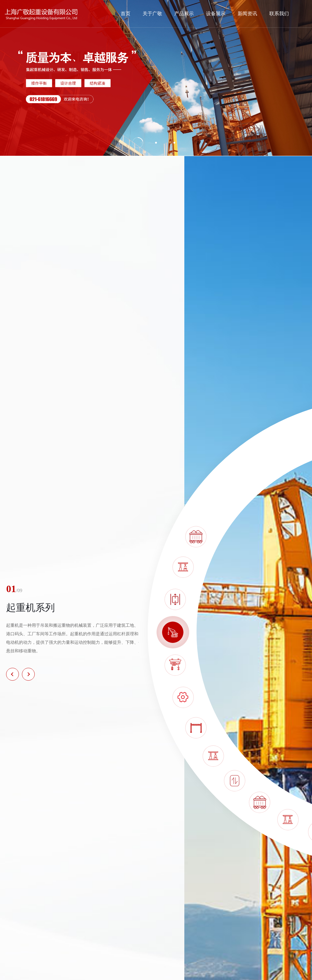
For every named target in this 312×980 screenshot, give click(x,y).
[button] (12, 674)
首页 (126, 14)
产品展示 (184, 14)
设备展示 (216, 14)
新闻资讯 (247, 14)
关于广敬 (152, 14)
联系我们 (279, 14)
